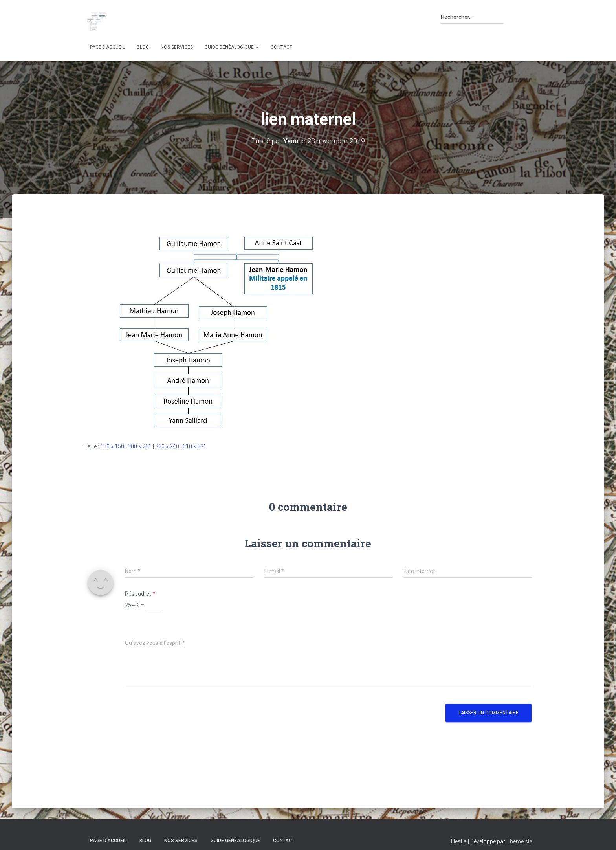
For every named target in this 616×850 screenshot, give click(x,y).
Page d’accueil (107, 47)
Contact (281, 47)
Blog (143, 47)
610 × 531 (195, 446)
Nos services (177, 47)
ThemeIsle (519, 841)
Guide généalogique (232, 47)
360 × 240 (167, 446)
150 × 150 (112, 446)
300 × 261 (140, 446)
